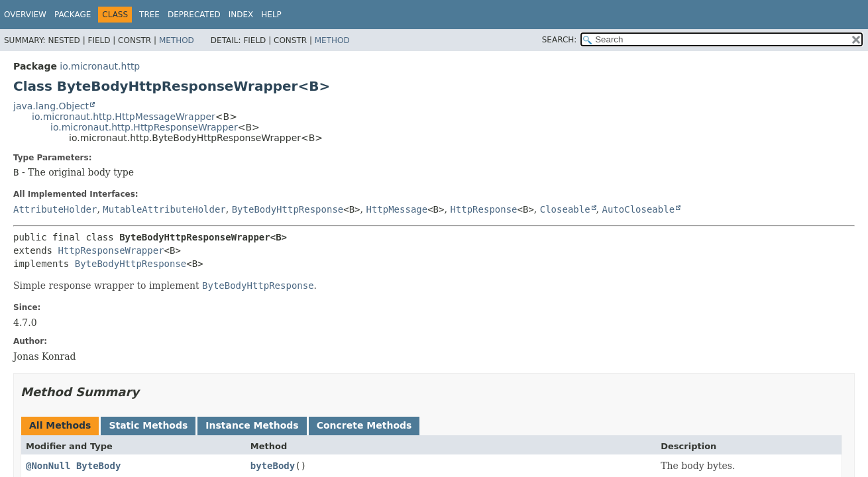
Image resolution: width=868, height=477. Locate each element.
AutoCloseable (639, 209)
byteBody (273, 466)
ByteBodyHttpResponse (288, 209)
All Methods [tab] (60, 425)
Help (271, 15)
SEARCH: (560, 40)
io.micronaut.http (100, 66)
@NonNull (48, 466)
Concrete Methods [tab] (364, 425)
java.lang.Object (51, 106)
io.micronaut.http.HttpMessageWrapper (124, 117)
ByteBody (98, 466)
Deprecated (194, 15)
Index (241, 15)
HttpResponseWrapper (111, 250)
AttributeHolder (55, 209)
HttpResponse (483, 209)
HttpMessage (397, 209)
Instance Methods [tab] (252, 425)
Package (73, 15)
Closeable (565, 209)
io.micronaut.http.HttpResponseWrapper (144, 127)
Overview (25, 15)
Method (177, 40)
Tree (149, 15)
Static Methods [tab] (148, 425)
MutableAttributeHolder (164, 209)
